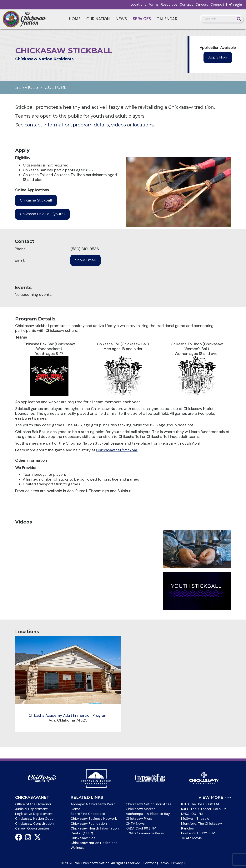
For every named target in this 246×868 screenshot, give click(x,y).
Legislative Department (34, 814)
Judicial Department (31, 809)
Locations (138, 4)
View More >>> (215, 797)
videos (119, 125)
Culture (56, 87)
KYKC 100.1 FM (192, 814)
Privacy (177, 863)
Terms (164, 863)
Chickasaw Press (139, 819)
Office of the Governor (33, 804)
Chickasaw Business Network (94, 819)
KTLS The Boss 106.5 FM (200, 804)
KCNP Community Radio (145, 833)
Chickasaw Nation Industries (148, 804)
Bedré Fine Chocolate (88, 814)
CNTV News (135, 824)
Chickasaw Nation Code (34, 819)
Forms (153, 4)
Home (75, 19)
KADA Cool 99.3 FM (141, 828)
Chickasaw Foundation (89, 824)
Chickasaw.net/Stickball (117, 450)
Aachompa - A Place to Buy (148, 814)
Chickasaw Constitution (34, 824)
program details (91, 125)
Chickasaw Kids (83, 838)
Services (142, 19)
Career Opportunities (32, 828)
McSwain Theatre (195, 819)
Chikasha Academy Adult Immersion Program (68, 715)
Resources (169, 4)
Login (235, 5)
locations (143, 125)
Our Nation (98, 19)
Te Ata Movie (191, 838)
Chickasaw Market (140, 809)
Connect (217, 4)
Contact (186, 4)
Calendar (167, 19)
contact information (48, 125)
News (121, 19)
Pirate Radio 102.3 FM (198, 833)
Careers (202, 4)
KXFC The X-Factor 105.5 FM (204, 809)
